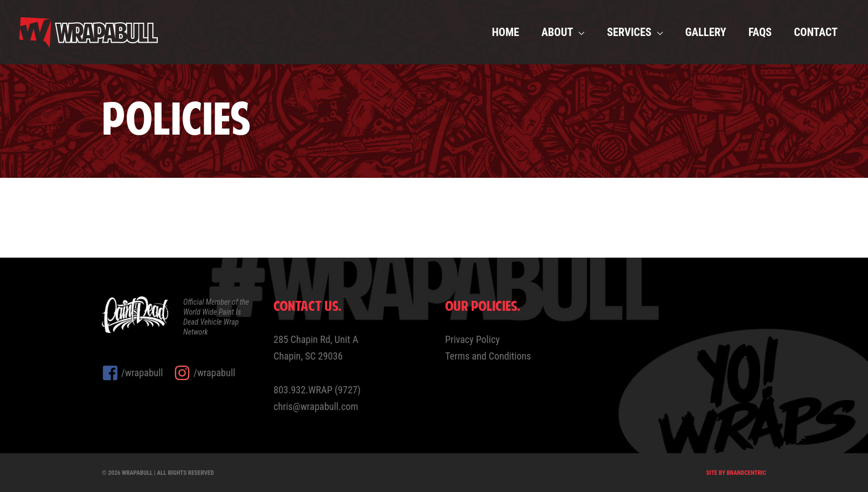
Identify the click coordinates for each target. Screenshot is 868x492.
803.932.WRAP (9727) (317, 390)
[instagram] (204, 373)
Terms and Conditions (488, 356)
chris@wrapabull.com (316, 406)
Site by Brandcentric (736, 473)
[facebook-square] (138, 373)
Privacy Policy (472, 339)
